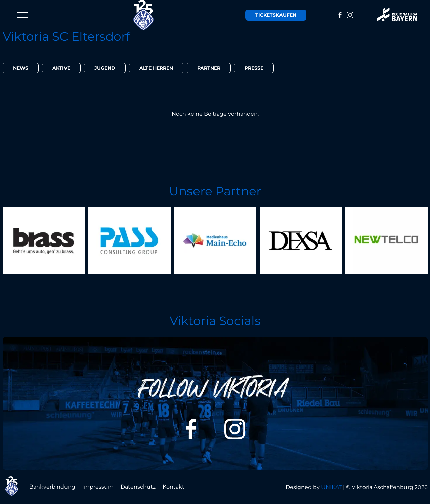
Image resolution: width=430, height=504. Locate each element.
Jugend (105, 68)
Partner (209, 68)
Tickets (276, 15)
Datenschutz (138, 487)
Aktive (61, 68)
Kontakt (174, 487)
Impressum (98, 487)
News (21, 68)
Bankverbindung (52, 487)
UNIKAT (331, 487)
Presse (254, 68)
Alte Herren (156, 68)
